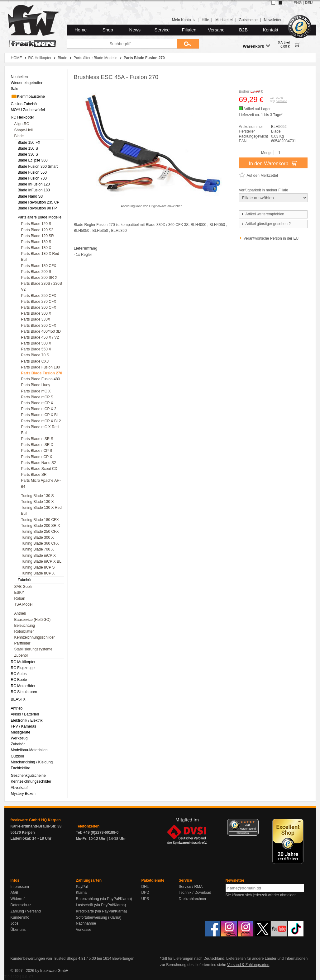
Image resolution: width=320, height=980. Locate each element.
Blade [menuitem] (19, 136)
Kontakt (270, 30)
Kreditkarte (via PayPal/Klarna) (102, 911)
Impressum (20, 887)
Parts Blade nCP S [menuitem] (37, 451)
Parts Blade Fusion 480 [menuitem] (41, 379)
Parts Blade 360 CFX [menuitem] (39, 326)
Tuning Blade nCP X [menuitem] (38, 573)
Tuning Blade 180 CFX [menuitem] (40, 520)
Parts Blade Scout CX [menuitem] (39, 469)
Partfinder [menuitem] (22, 643)
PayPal (82, 887)
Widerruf (18, 899)
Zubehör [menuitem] (25, 580)
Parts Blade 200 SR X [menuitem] (39, 278)
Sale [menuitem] (15, 89)
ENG (298, 3)
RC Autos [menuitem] (19, 674)
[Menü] (255, 823)
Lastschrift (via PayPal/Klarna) (101, 905)
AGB (14, 893)
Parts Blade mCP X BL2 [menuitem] (41, 421)
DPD (145, 893)
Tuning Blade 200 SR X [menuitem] (41, 526)
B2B (243, 30)
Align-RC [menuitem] (22, 124)
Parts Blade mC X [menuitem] (36, 391)
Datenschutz (21, 905)
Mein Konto (184, 20)
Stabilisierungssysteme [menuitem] (33, 649)
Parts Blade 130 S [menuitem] (36, 242)
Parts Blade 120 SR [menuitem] (38, 236)
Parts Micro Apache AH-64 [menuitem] (41, 483)
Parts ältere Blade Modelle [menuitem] (40, 217)
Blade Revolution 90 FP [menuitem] (37, 208)
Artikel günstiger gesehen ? (266, 224)
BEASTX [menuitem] (18, 699)
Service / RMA (191, 887)
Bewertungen (123, 959)
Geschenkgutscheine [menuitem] (28, 776)
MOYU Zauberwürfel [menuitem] (28, 110)
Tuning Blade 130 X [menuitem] (38, 502)
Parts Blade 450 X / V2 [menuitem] (40, 337)
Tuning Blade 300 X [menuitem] (38, 537)
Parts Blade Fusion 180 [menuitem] (41, 367)
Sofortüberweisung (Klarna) (99, 917)
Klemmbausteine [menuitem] (28, 96)
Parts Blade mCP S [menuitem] (37, 397)
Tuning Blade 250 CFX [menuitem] (40, 532)
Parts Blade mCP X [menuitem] (37, 403)
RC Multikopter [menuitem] (23, 662)
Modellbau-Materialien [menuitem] (29, 750)
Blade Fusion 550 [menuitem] (32, 172)
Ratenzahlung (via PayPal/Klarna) (104, 899)
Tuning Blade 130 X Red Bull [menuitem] (41, 511)
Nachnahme (86, 923)
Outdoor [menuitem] (18, 756)
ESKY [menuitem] (19, 593)
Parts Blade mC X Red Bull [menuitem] (40, 430)
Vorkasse (84, 930)
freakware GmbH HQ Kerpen (36, 820)
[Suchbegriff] (122, 44)
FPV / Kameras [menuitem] (24, 726)
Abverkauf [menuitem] (19, 788)
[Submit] (188, 44)
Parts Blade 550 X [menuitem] (36, 349)
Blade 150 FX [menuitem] (29, 143)
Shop (108, 30)
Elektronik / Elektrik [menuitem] (27, 720)
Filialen (189, 30)
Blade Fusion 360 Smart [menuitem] (38, 166)
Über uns (18, 930)
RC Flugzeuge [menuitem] (23, 668)
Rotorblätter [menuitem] (24, 631)
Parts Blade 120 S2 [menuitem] (37, 230)
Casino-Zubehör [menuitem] (24, 104)
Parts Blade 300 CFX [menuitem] (39, 307)
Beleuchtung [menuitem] (25, 626)
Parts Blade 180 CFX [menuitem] (39, 266)
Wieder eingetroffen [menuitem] (27, 83)
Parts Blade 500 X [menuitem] (36, 343)
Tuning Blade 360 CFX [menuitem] (40, 543)
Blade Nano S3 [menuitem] (30, 196)
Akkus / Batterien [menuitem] (25, 714)
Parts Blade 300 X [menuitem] (36, 313)
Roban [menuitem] (20, 598)
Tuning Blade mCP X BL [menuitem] (41, 561)
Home (81, 30)
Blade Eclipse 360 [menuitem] (33, 160)
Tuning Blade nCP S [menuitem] (38, 567)
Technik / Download (195, 893)
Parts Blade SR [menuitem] (34, 475)
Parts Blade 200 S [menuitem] (36, 272)
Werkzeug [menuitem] (19, 738)
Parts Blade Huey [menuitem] (36, 385)
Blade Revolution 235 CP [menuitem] (39, 202)
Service (162, 30)
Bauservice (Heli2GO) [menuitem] (33, 620)
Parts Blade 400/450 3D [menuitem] (41, 331)
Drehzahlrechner (193, 899)
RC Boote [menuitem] (19, 680)
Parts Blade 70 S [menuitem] (35, 355)
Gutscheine (248, 20)
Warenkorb (256, 46)
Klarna (81, 893)
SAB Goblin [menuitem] (24, 587)
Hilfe (205, 20)
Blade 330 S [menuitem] (28, 154)
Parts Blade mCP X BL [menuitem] (40, 415)
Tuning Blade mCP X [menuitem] (38, 556)
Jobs (14, 923)
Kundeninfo (20, 917)
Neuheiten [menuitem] (19, 77)
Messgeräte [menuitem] (21, 732)
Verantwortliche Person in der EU (271, 238)
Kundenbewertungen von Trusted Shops (44, 959)
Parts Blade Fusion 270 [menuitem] (42, 373)
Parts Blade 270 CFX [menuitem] (39, 302)
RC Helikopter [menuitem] (23, 117)
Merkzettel (224, 20)
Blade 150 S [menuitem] (28, 148)
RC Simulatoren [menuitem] (24, 692)
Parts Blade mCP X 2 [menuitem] (39, 409)
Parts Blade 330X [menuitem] (36, 319)
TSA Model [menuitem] (24, 604)
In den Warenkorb (273, 163)
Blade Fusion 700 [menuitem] (32, 178)
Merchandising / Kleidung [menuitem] (32, 762)
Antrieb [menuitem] (20, 613)
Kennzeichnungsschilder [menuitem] (35, 637)
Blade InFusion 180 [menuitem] (34, 190)
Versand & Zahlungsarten (248, 965)
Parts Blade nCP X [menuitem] (37, 457)
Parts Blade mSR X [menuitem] (37, 445)
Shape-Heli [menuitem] (24, 130)
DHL (145, 887)
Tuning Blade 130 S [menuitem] (38, 496)
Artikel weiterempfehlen (263, 214)
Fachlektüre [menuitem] (21, 768)
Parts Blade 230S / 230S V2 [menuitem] (42, 286)
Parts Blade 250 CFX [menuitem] (39, 296)
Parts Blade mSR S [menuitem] (37, 439)
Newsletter (273, 20)
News (135, 30)
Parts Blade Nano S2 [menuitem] (39, 463)
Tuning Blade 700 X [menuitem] (38, 549)
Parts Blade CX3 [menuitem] (35, 361)
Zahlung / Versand (26, 911)
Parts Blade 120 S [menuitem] (36, 224)
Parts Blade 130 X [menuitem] (36, 248)
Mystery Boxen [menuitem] (23, 794)
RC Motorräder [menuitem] (23, 686)
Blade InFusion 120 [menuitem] (34, 184)
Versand (216, 30)
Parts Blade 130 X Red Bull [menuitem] (40, 257)
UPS (145, 899)
